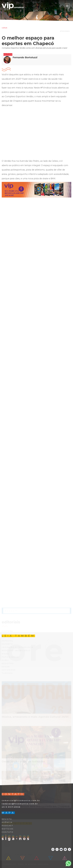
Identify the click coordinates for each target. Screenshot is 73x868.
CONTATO (8, 832)
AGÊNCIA (7, 822)
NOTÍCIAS (8, 829)
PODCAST (7, 826)
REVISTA (7, 819)
